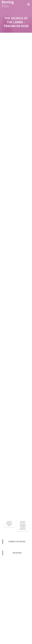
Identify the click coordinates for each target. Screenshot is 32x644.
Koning (8, 4)
